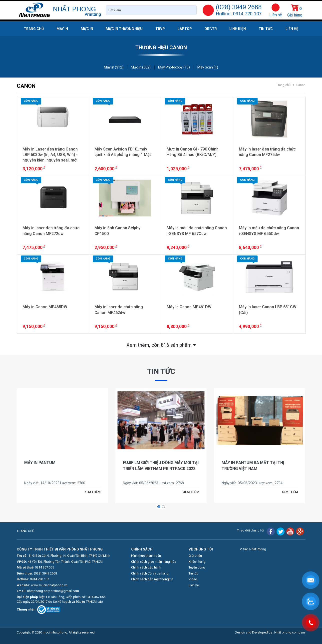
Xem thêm (161, 345)
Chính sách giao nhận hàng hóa (154, 562)
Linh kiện (238, 29)
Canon (301, 85)
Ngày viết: (32, 483)
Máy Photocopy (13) (174, 67)
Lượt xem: (68, 483)
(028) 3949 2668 (45, 573)
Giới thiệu (195, 556)
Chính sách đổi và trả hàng (150, 573)
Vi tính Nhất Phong (253, 549)
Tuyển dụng (197, 567)
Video (193, 579)
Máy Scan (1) (208, 67)
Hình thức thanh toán (146, 556)
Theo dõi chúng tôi (251, 530)
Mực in (87, 29)
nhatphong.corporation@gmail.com (53, 591)
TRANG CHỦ (25, 531)
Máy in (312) (114, 67)
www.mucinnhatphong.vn (49, 585)
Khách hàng (197, 562)
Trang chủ (34, 29)
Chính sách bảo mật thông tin (152, 579)
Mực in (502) (141, 67)
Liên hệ (276, 15)
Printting (93, 14)
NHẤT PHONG (75, 9)
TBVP (160, 29)
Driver (211, 29)
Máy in (62, 29)
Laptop (185, 29)
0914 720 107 (39, 579)
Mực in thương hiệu (124, 29)
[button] (159, 506)
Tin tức (266, 29)
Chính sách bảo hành (146, 567)
